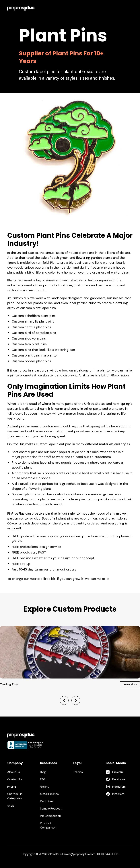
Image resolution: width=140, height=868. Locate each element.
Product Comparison (48, 825)
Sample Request (51, 809)
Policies (78, 772)
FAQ (43, 779)
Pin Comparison (50, 816)
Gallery (45, 787)
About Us (14, 772)
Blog (43, 772)
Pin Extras (47, 801)
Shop (11, 806)
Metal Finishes (49, 794)
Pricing (12, 787)
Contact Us (15, 779)
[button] (131, 8)
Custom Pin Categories (15, 796)
